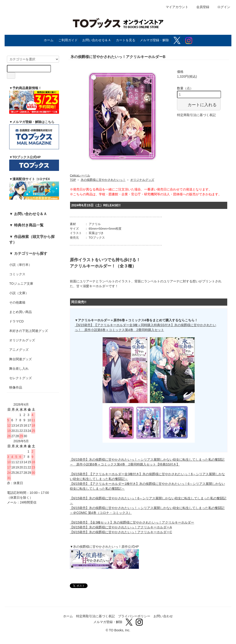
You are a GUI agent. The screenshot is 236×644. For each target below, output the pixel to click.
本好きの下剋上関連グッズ (29, 331)
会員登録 (200, 7)
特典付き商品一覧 (29, 225)
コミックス (17, 274)
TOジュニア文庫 (21, 284)
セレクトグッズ (21, 378)
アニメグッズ (19, 350)
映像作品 (16, 387)
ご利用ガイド (68, 40)
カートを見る (126, 40)
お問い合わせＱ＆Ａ (97, 40)
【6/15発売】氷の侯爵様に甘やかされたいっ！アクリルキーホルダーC (121, 532)
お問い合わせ (163, 616)
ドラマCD (16, 321)
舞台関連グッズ (21, 359)
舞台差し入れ (19, 369)
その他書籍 (17, 302)
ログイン (221, 7)
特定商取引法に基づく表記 (196, 115)
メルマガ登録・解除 (154, 40)
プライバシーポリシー (134, 616)
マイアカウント (175, 7)
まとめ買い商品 (21, 312)
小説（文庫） (19, 293)
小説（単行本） (21, 265)
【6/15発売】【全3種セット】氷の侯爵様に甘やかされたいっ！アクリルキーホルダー (132, 522)
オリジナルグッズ (22, 340)
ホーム (49, 40)
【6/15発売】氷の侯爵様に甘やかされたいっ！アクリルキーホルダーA (121, 527)
